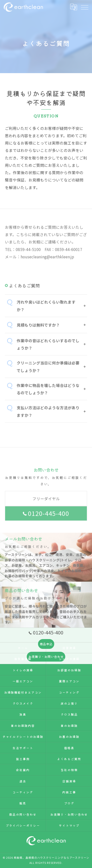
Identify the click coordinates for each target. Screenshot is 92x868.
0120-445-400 (46, 521)
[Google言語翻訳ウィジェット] (73, 7)
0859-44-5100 (28, 257)
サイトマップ (69, 825)
